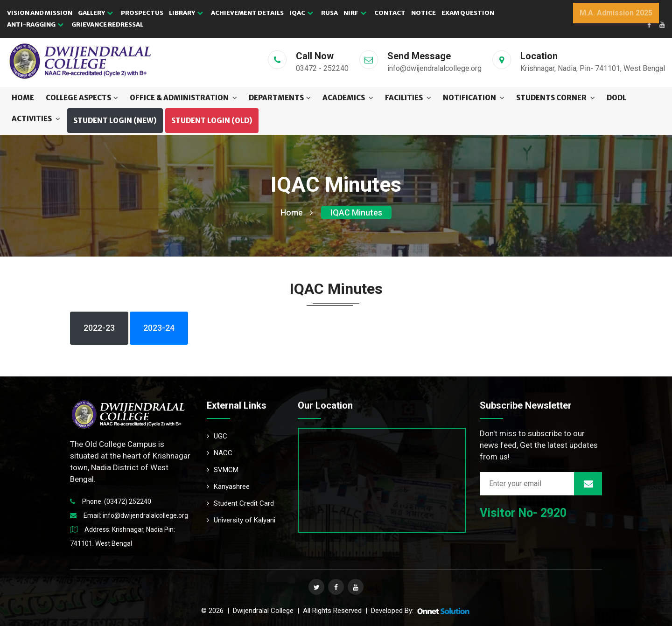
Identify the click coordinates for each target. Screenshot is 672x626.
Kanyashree (228, 487)
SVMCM (223, 470)
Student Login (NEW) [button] (115, 121)
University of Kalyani (241, 520)
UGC (217, 436)
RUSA (329, 13)
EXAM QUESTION (468, 13)
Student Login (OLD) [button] (212, 121)
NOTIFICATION (474, 98)
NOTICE (423, 13)
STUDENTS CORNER (556, 98)
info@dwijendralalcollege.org (145, 515)
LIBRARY (186, 13)
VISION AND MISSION (40, 13)
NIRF (355, 13)
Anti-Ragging (35, 24)
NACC (220, 453)
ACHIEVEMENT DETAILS (247, 13)
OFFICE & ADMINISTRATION (183, 98)
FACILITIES (408, 98)
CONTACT (390, 13)
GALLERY (95, 13)
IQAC (301, 13)
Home (23, 98)
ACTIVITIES (36, 119)
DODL (616, 98)
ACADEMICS (348, 98)
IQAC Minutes (356, 212)
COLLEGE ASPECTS (82, 98)
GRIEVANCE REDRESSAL (107, 24)
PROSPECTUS (142, 13)
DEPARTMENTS (280, 98)
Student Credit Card (240, 503)
